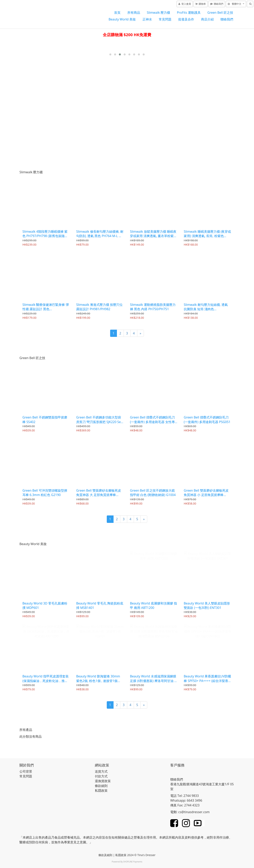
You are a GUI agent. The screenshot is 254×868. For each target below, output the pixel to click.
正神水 (147, 19)
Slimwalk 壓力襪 (159, 13)
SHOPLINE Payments (133, 860)
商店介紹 (207, 19)
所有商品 (134, 13)
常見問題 (165, 19)
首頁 (117, 13)
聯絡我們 (227, 19)
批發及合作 (186, 19)
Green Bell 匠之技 (220, 13)
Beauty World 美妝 (122, 19)
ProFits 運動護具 (189, 13)
